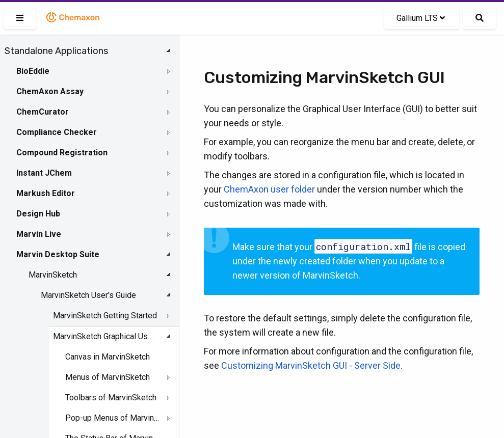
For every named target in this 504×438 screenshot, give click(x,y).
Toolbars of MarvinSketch (111, 398)
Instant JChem (44, 173)
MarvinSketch (53, 275)
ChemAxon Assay (50, 91)
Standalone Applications (56, 51)
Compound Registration (62, 153)
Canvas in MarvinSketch (108, 357)
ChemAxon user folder (269, 189)
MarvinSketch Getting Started (105, 316)
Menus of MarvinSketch (108, 377)
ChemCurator (43, 112)
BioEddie (33, 71)
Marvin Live (39, 234)
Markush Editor (46, 193)
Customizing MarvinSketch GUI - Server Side (311, 365)
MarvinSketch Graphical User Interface (105, 336)
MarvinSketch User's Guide (88, 295)
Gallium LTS (421, 18)
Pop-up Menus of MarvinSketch (112, 418)
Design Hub (38, 214)
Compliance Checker (57, 132)
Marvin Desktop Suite (58, 254)
